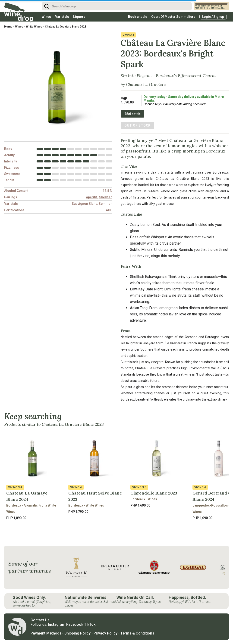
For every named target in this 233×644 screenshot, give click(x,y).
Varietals (62, 17)
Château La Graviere (146, 84)
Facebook (75, 624)
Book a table (138, 17)
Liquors (79, 17)
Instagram (57, 624)
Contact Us (40, 620)
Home (8, 27)
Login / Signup (213, 17)
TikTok (90, 624)
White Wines (34, 27)
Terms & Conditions (137, 633)
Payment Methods (46, 633)
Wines (46, 17)
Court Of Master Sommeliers (173, 17)
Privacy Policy (105, 633)
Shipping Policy (77, 633)
